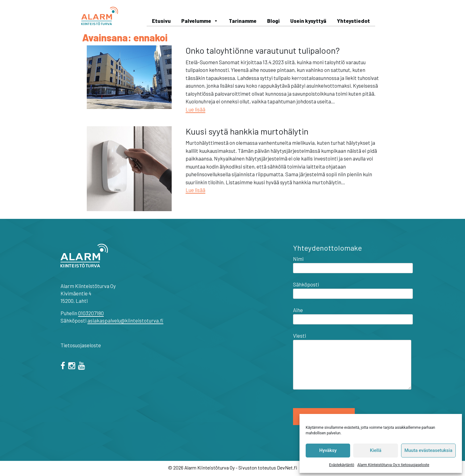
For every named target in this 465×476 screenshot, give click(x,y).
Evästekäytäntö (342, 465)
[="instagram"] (73, 366)
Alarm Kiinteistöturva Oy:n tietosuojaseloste (393, 465)
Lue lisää (195, 109)
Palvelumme (200, 21)
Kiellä (376, 450)
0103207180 (91, 313)
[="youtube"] (83, 366)
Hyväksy (328, 450)
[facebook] (64, 366)
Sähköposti (353, 289)
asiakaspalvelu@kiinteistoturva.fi (125, 320)
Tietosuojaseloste (81, 345)
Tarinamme (243, 21)
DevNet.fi (287, 468)
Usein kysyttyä (308, 21)
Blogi (273, 21)
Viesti (352, 361)
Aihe (353, 315)
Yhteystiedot (353, 21)
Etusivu (161, 21)
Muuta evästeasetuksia (428, 450)
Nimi (353, 263)
